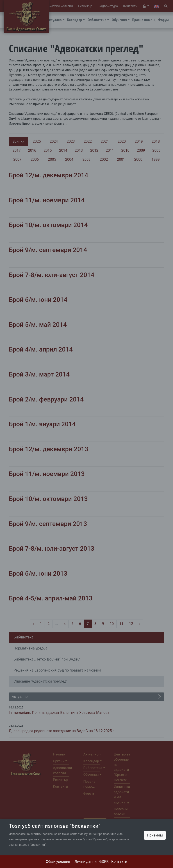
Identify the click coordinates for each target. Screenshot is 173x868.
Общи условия (58, 862)
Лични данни (86, 862)
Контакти (119, 862)
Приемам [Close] (155, 835)
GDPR (104, 862)
